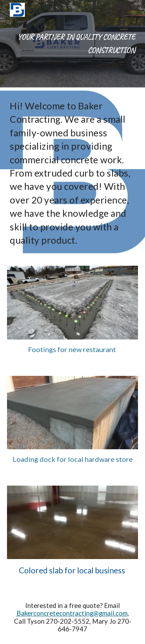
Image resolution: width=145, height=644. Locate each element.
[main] (72, 44)
